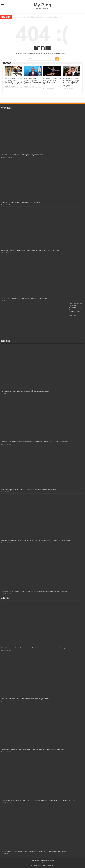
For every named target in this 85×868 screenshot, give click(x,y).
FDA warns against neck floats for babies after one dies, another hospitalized (29, 490)
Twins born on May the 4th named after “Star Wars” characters (24, 298)
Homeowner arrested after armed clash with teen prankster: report (25, 391)
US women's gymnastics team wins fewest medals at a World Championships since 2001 (52, 82)
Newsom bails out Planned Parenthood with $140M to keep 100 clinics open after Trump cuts (34, 442)
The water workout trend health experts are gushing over (22, 155)
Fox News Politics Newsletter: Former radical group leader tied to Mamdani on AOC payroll (34, 851)
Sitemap (52, 860)
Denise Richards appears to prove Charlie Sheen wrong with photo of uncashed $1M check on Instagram (72, 82)
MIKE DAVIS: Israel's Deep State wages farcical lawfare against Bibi (32, 81)
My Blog (43, 5)
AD (39, 860)
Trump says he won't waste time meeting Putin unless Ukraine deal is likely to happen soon (34, 591)
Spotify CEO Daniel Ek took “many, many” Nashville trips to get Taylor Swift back (30, 250)
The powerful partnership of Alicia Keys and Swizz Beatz (21, 203)
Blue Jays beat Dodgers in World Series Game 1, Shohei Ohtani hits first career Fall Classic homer (36, 540)
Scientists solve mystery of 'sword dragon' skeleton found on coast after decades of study (37, 17)
